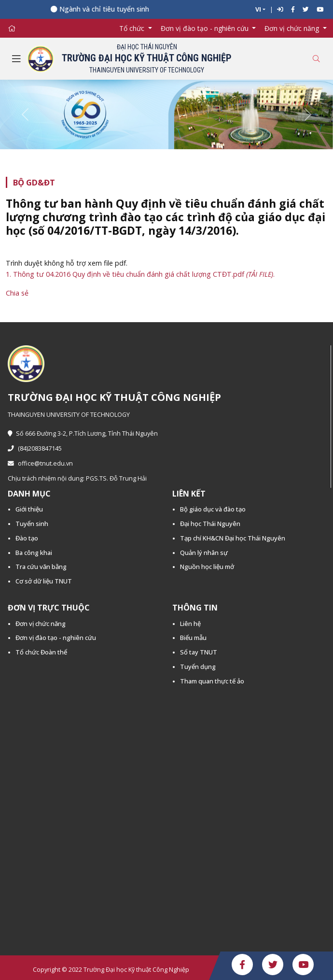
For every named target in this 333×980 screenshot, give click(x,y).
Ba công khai (34, 553)
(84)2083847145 (35, 448)
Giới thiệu (29, 509)
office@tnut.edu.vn (40, 463)
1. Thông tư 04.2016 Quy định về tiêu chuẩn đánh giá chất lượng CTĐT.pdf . (140, 274)
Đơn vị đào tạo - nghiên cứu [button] (206, 28)
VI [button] (258, 9)
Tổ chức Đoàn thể (41, 652)
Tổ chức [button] (133, 28)
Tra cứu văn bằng (41, 567)
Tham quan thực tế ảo (212, 681)
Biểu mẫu (193, 638)
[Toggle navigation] (16, 59)
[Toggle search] (316, 59)
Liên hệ (190, 624)
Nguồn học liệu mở (207, 567)
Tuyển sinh (32, 524)
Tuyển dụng (198, 667)
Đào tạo (27, 538)
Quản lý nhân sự (204, 553)
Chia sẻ (17, 293)
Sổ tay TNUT (199, 652)
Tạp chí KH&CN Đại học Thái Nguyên (233, 538)
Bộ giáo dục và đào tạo (213, 509)
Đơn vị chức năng (41, 624)
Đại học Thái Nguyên (210, 524)
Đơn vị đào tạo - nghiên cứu (56, 638)
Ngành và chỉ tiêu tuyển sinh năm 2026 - (128, 9)
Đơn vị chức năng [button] (293, 28)
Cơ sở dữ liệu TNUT (44, 581)
